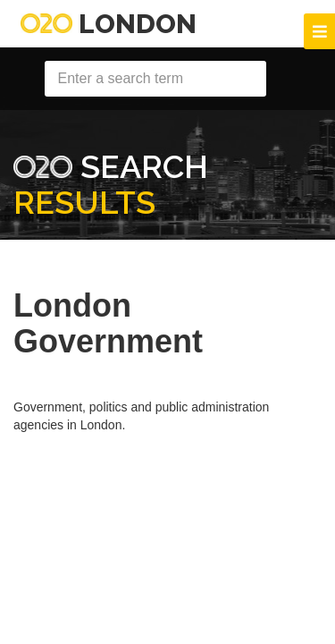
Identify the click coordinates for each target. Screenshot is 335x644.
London (109, 24)
